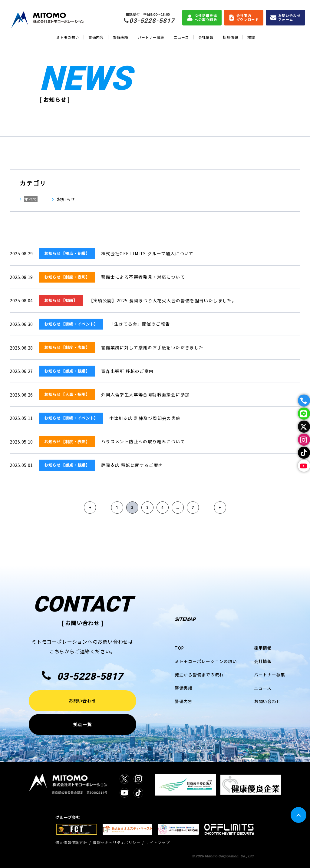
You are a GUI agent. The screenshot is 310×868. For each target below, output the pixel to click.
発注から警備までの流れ (199, 675)
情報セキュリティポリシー (116, 842)
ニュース (181, 37)
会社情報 (206, 37)
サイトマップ (158, 842)
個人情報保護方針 (71, 842)
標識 (251, 37)
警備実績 (120, 37)
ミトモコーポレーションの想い (206, 661)
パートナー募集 (151, 37)
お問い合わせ (82, 701)
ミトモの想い (68, 37)
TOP (179, 648)
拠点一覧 (82, 724)
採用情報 (230, 37)
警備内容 (96, 37)
